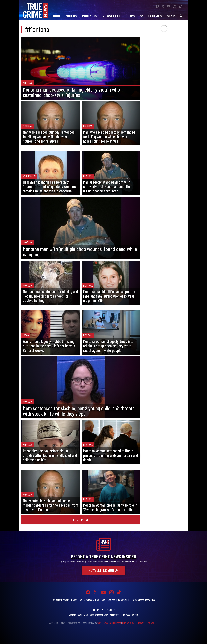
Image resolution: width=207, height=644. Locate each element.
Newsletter (112, 16)
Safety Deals (151, 16)
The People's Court (130, 615)
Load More (81, 520)
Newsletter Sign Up (104, 570)
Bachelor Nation (76, 615)
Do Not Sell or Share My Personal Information (136, 600)
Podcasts (90, 16)
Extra (86, 615)
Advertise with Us (92, 600)
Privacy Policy (128, 623)
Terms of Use (141, 623)
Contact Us (77, 600)
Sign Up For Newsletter (61, 600)
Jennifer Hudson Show (99, 615)
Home (57, 16)
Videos (71, 16)
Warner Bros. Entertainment (109, 623)
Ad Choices (153, 623)
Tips (131, 16)
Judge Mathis (115, 615)
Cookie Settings (108, 600)
